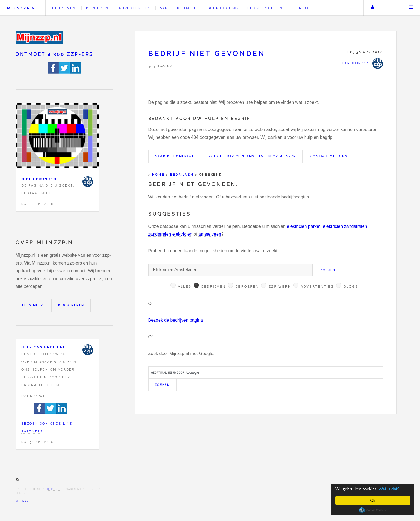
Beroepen (97, 8)
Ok (373, 500)
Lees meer (33, 305)
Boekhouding (223, 8)
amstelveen (210, 234)
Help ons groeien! (43, 347)
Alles (185, 286)
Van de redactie (179, 8)
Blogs (351, 286)
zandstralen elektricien (170, 234)
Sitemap (22, 501)
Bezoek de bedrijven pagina (176, 320)
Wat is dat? (390, 489)
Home (158, 175)
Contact (303, 8)
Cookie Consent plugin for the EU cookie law (373, 510)
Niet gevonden (39, 179)
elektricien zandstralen (345, 226)
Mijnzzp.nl (23, 8)
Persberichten (265, 8)
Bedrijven (64, 8)
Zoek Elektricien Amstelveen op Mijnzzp (252, 156)
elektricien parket (304, 226)
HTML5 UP (55, 489)
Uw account (373, 8)
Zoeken (392, 8)
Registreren (71, 305)
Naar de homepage (175, 156)
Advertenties (135, 8)
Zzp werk (280, 286)
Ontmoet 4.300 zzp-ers (54, 54)
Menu (411, 8)
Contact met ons (329, 156)
